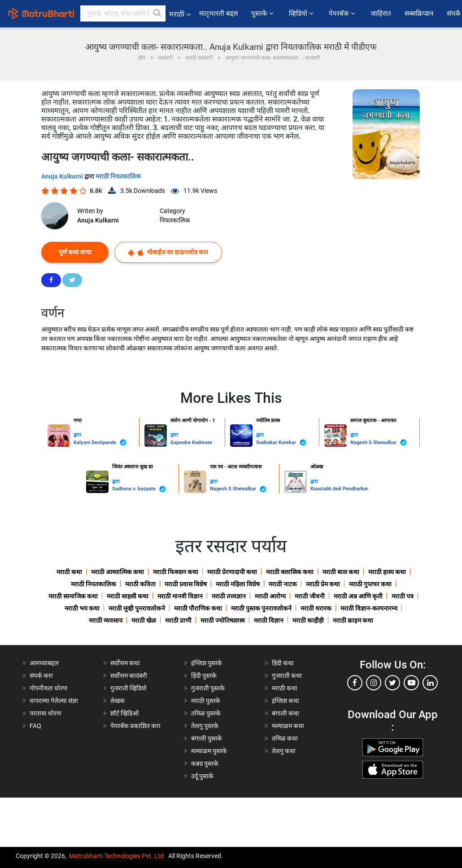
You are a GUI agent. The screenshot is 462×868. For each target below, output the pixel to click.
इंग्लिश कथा (285, 701)
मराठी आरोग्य (270, 596)
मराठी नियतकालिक (118, 176)
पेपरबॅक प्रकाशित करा (135, 726)
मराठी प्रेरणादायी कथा (232, 572)
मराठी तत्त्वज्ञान (229, 596)
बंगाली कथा (285, 713)
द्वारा (77, 435)
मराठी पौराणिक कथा (198, 608)
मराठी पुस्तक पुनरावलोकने (261, 608)
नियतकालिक (175, 220)
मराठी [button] (180, 14)
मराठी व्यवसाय (106, 620)
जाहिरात (381, 13)
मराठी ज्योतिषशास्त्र (223, 620)
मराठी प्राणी (178, 620)
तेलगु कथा (284, 751)
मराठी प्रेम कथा (323, 584)
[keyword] (123, 13)
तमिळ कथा (285, 738)
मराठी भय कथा (82, 608)
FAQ (35, 726)
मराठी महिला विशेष (238, 584)
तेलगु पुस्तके (205, 726)
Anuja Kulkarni (63, 176)
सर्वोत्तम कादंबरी (129, 676)
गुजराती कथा (287, 676)
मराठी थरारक (316, 608)
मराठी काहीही (308, 620)
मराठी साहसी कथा (128, 596)
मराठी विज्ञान (269, 620)
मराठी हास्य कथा (387, 572)
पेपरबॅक (343, 13)
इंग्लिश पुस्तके (207, 663)
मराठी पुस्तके (206, 701)
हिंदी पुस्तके (204, 676)
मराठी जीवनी (310, 596)
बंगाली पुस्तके (207, 738)
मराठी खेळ (144, 620)
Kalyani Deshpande (100, 443)
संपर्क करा (41, 676)
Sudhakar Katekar (281, 443)
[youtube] (411, 683)
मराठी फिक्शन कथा (176, 572)
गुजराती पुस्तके (208, 688)
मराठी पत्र (403, 596)
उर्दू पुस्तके (202, 776)
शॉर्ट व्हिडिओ (124, 713)
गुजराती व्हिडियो (129, 688)
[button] (157, 13)
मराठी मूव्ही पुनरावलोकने (137, 608)
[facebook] (355, 683)
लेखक (118, 701)
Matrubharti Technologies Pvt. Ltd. (117, 856)
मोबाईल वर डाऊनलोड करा (168, 252)
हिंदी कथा (283, 663)
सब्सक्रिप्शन (419, 13)
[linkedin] (430, 683)
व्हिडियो (302, 13)
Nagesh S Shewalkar (379, 443)
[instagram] (374, 683)
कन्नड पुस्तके (205, 763)
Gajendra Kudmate (191, 443)
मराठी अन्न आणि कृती (358, 596)
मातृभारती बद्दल (218, 13)
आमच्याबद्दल (44, 663)
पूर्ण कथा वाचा (75, 252)
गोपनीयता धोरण (48, 688)
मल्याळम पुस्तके (209, 751)
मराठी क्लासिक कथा (290, 572)
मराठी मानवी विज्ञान (180, 596)
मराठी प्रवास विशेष (186, 584)
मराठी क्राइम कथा (353, 620)
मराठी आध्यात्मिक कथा (118, 572)
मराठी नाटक (283, 584)
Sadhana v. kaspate (139, 489)
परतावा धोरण (46, 713)
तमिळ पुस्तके (206, 713)
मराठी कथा (69, 572)
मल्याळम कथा (288, 726)
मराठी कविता (140, 584)
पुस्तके (263, 13)
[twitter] (392, 683)
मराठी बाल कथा (341, 572)
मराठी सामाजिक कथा (73, 596)
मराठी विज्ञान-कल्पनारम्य (369, 608)
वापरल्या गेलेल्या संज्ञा (54, 701)
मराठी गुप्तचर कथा (370, 584)
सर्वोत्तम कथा (125, 663)
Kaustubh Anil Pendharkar (339, 489)
